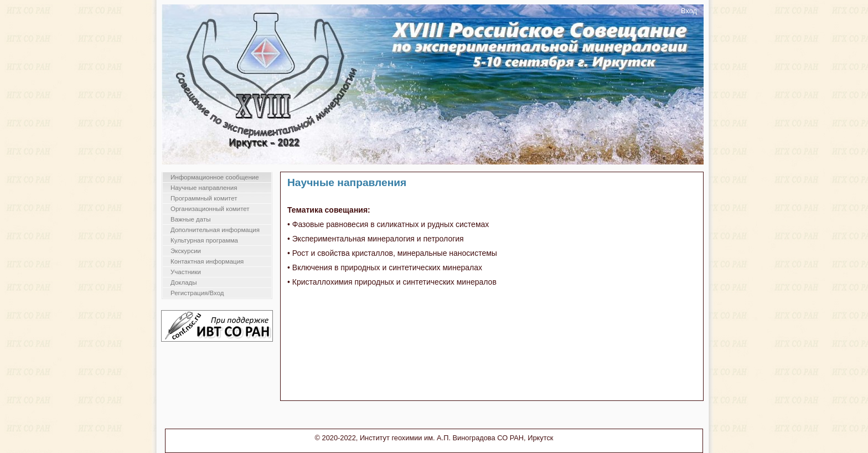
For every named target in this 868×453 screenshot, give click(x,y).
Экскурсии (186, 251)
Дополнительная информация (215, 230)
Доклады (184, 282)
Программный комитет (204, 198)
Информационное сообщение (215, 177)
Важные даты (190, 219)
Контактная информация (207, 261)
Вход (689, 11)
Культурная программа (204, 240)
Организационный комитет (210, 209)
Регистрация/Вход (197, 293)
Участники (186, 272)
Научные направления (204, 188)
